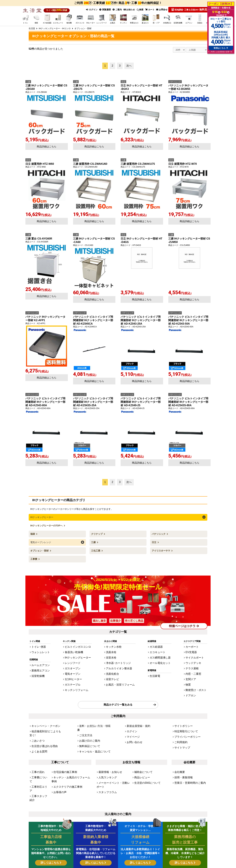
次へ (129, 65)
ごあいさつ (37, 721)
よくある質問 (38, 729)
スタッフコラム (106, 762)
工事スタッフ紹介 (40, 762)
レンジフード (73, 657)
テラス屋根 (195, 661)
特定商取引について (184, 716)
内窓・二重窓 (196, 666)
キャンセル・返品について (92, 729)
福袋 (33, 533)
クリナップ (97, 533)
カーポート (195, 644)
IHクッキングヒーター (42, 517)
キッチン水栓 (115, 644)
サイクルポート (197, 652)
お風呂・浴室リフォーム (120, 675)
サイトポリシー (182, 712)
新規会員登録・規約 (136, 712)
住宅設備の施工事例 (63, 749)
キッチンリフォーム (76, 679)
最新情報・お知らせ (108, 749)
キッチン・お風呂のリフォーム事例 (70, 753)
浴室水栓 (113, 652)
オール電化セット (161, 657)
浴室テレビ (114, 670)
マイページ (132, 721)
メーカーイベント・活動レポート (114, 758)
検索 (139, 10)
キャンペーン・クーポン (43, 712)
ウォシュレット (39, 648)
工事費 (34, 557)
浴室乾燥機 (37, 669)
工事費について (39, 753)
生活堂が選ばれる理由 (42, 725)
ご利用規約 (180, 725)
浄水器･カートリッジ (118, 657)
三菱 (94, 541)
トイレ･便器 (37, 644)
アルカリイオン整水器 (119, 661)
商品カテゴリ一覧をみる (118, 692)
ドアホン (194, 684)
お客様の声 (59, 762)
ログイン (90, 9)
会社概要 (179, 749)
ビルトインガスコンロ (77, 644)
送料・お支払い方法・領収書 (93, 712)
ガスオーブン (73, 661)
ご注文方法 (84, 716)
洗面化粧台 (114, 666)
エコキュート (158, 648)
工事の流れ (37, 749)
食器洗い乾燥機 (74, 648)
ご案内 (116, 9)
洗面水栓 (113, 648)
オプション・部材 (40, 549)
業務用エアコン (39, 664)
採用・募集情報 (182, 753)
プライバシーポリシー (185, 721)
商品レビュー (141, 753)
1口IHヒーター (74, 670)
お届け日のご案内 (88, 721)
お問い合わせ (133, 725)
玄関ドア (194, 670)
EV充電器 (194, 648)
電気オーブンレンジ (41, 541)
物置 (192, 675)
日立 (154, 541)
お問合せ (162, 9)
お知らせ (128, 9)
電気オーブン (73, 666)
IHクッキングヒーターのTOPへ (47, 525)
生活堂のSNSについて (145, 758)
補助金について (142, 749)
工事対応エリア (39, 758)
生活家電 (156, 669)
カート (149, 9)
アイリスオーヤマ (161, 549)
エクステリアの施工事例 (65, 758)
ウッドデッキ (196, 657)
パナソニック (159, 533)
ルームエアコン (39, 660)
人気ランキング (106, 753)
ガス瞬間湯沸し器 (161, 652)
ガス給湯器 (157, 644)
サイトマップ (181, 729)
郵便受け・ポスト (198, 679)
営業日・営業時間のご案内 (187, 758)
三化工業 (96, 549)
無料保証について (88, 725)
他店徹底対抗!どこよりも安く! (46, 716)
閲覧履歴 (104, 9)
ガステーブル (73, 675)
